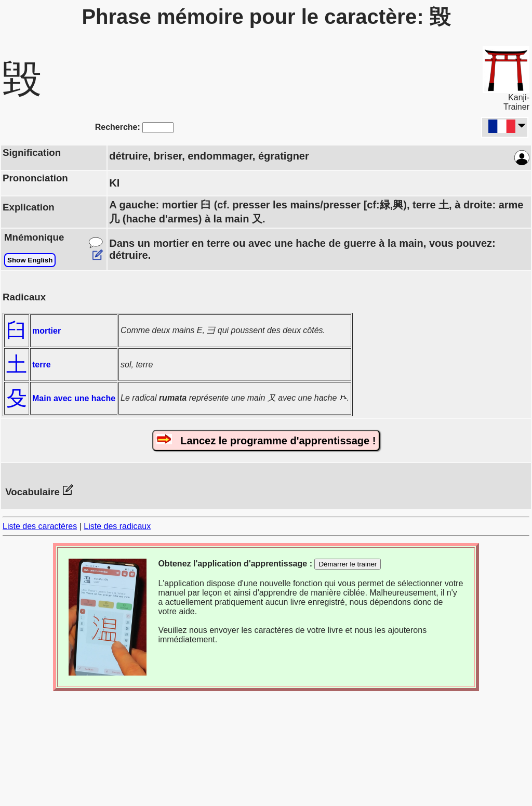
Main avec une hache (74, 398)
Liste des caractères (40, 526)
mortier (46, 331)
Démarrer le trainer (348, 564)
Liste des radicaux (117, 526)
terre (42, 365)
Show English (30, 260)
